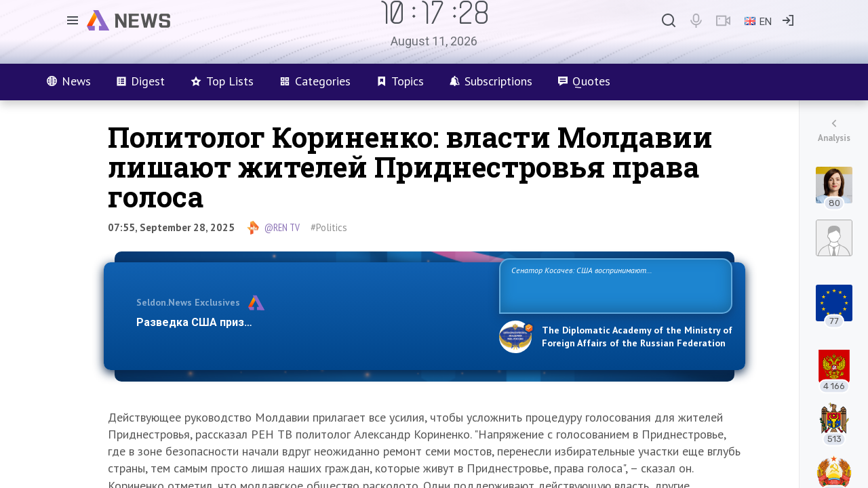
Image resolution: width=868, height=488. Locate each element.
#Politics (329, 227)
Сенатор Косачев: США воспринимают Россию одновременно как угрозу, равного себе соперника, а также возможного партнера (614, 285)
